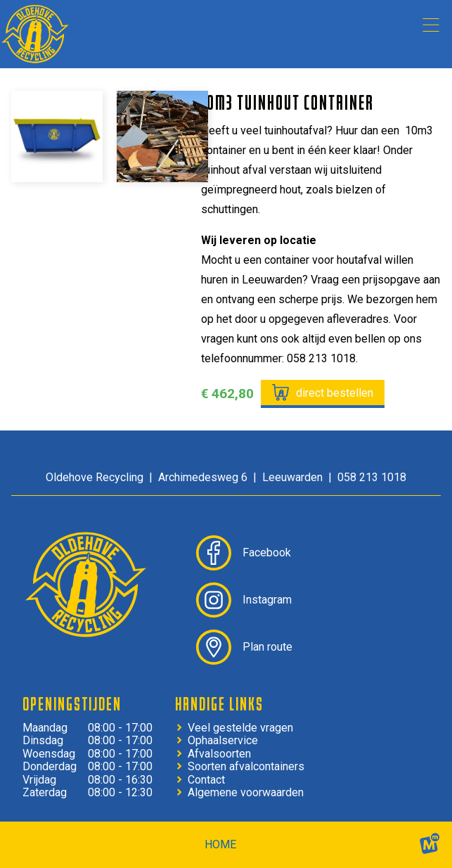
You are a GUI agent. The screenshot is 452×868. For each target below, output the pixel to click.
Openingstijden (72, 703)
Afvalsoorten (219, 754)
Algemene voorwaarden (246, 793)
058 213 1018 (372, 477)
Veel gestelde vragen (240, 728)
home (220, 844)
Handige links (219, 703)
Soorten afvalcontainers (246, 767)
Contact (206, 780)
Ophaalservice (223, 741)
